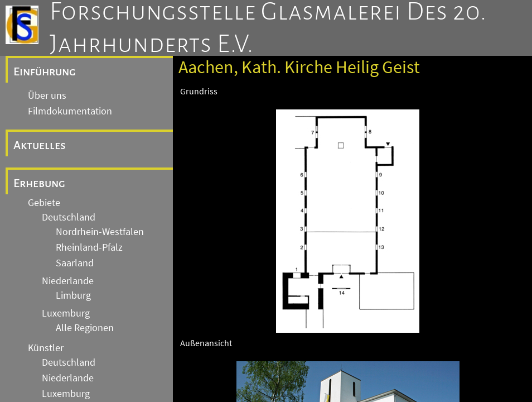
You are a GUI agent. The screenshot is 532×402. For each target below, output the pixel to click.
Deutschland (69, 217)
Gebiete (44, 203)
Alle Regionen (85, 328)
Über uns (47, 95)
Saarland (75, 263)
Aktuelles (40, 145)
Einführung (45, 71)
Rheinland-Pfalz (89, 247)
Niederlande (68, 281)
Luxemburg (66, 313)
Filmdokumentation (70, 111)
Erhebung (39, 183)
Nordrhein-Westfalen (100, 232)
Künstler (46, 348)
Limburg (73, 295)
